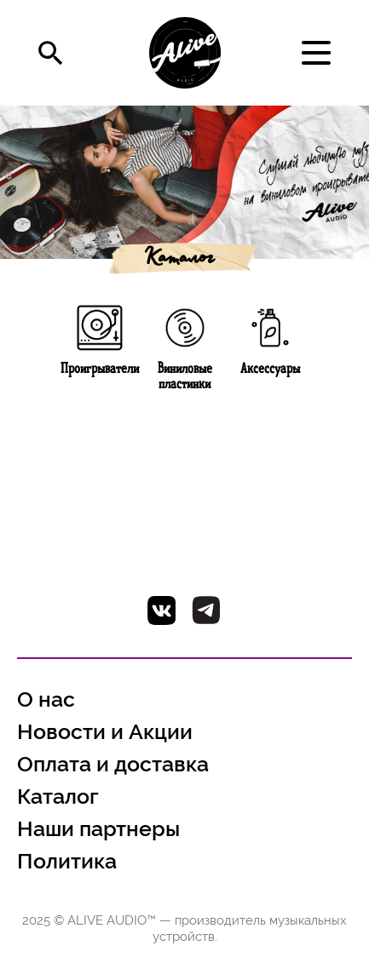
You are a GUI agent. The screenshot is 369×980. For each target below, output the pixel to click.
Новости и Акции (105, 732)
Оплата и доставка (113, 764)
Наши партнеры (98, 829)
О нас (46, 699)
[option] (184, 182)
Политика (67, 861)
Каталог (178, 260)
